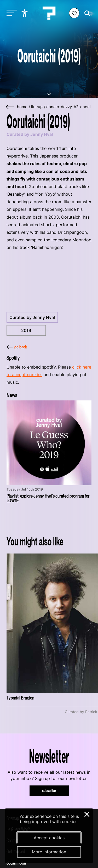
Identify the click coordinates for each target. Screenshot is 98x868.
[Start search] (86, 13)
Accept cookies (49, 838)
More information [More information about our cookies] (49, 852)
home (22, 107)
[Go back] (10, 107)
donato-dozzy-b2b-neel (68, 107)
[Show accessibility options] (25, 13)
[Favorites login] (74, 13)
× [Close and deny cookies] (87, 814)
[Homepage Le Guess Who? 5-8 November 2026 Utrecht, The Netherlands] (49, 13)
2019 (26, 330)
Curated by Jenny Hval (32, 317)
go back (17, 347)
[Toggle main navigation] (10, 13)
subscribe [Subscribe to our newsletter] (49, 791)
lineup (37, 107)
